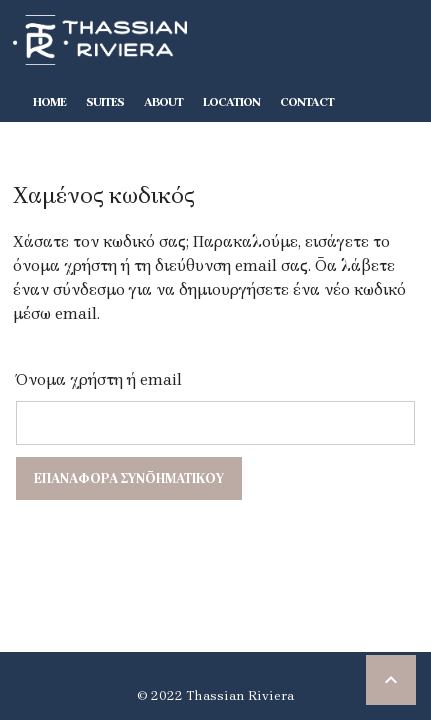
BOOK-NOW (65, 142)
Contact (307, 102)
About (163, 102)
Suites (105, 102)
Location (231, 102)
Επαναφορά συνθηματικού (129, 478)
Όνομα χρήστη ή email (99, 379)
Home (49, 102)
